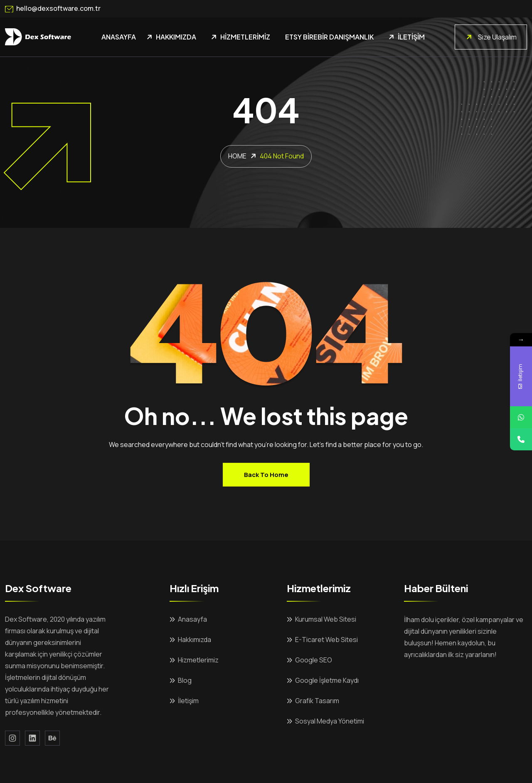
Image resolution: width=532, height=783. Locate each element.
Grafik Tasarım (317, 701)
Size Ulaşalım (491, 37)
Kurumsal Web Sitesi (326, 619)
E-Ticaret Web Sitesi (326, 640)
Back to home (266, 475)
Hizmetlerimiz (245, 37)
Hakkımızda (176, 37)
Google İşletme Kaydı (327, 680)
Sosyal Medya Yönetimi (330, 721)
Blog (185, 680)
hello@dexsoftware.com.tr (53, 9)
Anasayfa (119, 37)
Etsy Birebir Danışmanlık (329, 37)
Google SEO (314, 660)
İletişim (411, 37)
